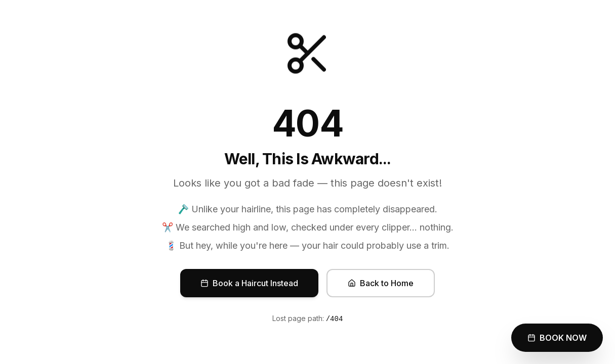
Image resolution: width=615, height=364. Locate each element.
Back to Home (381, 283)
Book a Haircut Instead (249, 283)
